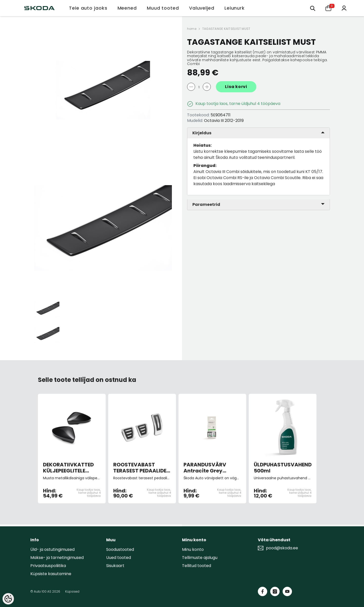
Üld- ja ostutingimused (52, 549)
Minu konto (193, 549)
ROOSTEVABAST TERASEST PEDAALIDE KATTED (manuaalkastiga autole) (140, 468)
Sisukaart (115, 566)
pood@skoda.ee (282, 548)
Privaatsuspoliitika (48, 566)
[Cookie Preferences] (8, 599)
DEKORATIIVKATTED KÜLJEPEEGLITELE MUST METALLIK (68, 468)
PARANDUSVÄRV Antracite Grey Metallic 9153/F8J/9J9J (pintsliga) (205, 468)
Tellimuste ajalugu (200, 558)
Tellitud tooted (197, 566)
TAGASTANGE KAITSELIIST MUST (226, 29)
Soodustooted (120, 549)
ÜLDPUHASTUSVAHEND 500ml (283, 468)
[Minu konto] (344, 8)
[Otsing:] (313, 8)
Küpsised (72, 591)
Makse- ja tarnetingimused (57, 558)
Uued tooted (119, 558)
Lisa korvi (236, 87)
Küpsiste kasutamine (51, 574)
